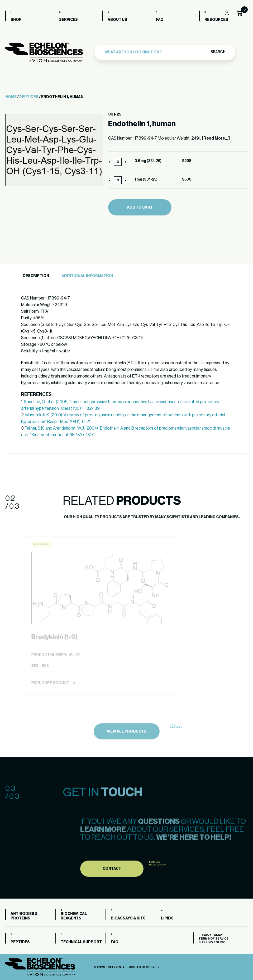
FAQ (160, 20)
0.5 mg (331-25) (148, 161)
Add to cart (140, 208)
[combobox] (151, 52)
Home (11, 97)
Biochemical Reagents (74, 916)
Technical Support (81, 942)
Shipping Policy (211, 942)
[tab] (35, 276)
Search (218, 52)
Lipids (167, 918)
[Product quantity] (118, 162)
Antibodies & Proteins (24, 916)
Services (68, 20)
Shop (16, 20)
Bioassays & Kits (128, 918)
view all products (127, 748)
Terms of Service (213, 939)
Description (36, 276)
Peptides (29, 97)
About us (117, 20)
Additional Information (87, 276)
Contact (112, 885)
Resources (216, 20)
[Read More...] (216, 138)
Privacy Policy (211, 935)
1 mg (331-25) (146, 180)
